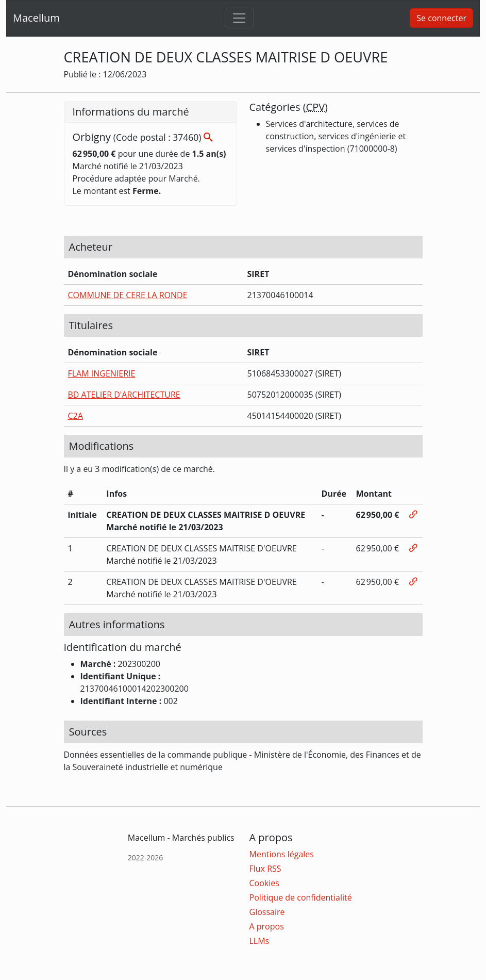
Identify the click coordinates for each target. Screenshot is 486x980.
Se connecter (441, 18)
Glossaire (267, 912)
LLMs (259, 941)
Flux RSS (265, 869)
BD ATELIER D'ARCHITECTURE (124, 395)
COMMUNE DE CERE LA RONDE (128, 295)
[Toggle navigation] (239, 18)
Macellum (36, 18)
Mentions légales (282, 854)
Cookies (264, 883)
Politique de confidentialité (301, 897)
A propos (267, 926)
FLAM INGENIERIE (102, 373)
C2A (76, 416)
